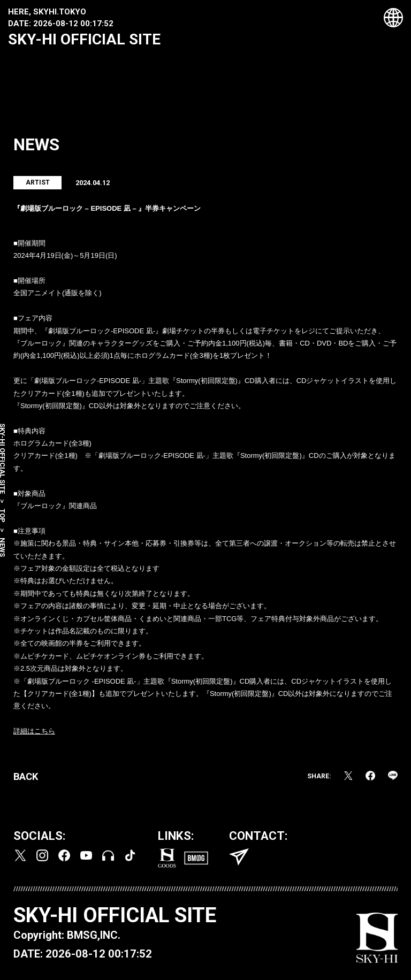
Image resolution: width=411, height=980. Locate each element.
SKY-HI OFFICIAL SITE (84, 39)
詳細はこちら (34, 732)
